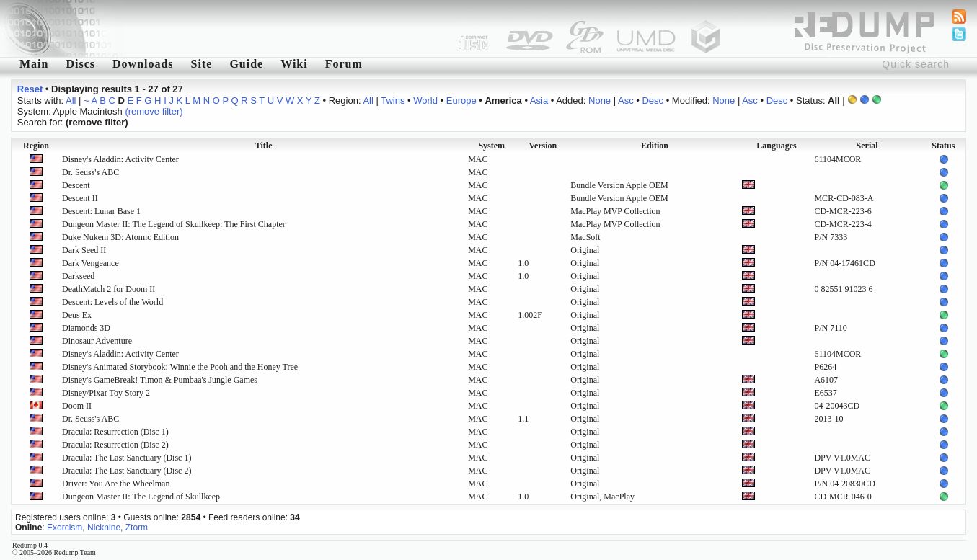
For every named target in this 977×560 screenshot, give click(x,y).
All (71, 101)
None (600, 101)
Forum (344, 64)
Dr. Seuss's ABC (90, 172)
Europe (461, 101)
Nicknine (104, 528)
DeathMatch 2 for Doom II (109, 289)
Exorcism (65, 528)
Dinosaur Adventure (97, 341)
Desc (653, 101)
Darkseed (78, 276)
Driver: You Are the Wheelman (116, 484)
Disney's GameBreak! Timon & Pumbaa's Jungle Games (160, 380)
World (425, 101)
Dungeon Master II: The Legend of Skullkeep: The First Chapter (174, 224)
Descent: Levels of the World (112, 302)
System (491, 146)
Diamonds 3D (86, 328)
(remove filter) (154, 111)
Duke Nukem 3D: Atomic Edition (120, 237)
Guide (246, 64)
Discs (80, 64)
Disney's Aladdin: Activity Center (120, 159)
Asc (626, 101)
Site (202, 64)
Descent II (80, 198)
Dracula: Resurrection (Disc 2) (115, 445)
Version (543, 146)
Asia (539, 101)
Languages (776, 146)
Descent (76, 185)
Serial (867, 146)
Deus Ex (77, 315)
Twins (393, 101)
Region (36, 146)
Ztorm (137, 528)
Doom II (77, 406)
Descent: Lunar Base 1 (101, 211)
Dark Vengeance (90, 263)
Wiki (294, 64)
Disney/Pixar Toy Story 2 (106, 393)
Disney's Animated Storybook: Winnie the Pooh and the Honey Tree (180, 367)
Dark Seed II (84, 250)
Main (34, 64)
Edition (655, 146)
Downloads (143, 64)
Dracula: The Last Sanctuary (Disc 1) (127, 458)
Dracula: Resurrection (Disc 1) (115, 432)
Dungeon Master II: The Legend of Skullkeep (141, 497)
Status (943, 146)
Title (264, 146)
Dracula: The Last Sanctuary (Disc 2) (127, 471)
